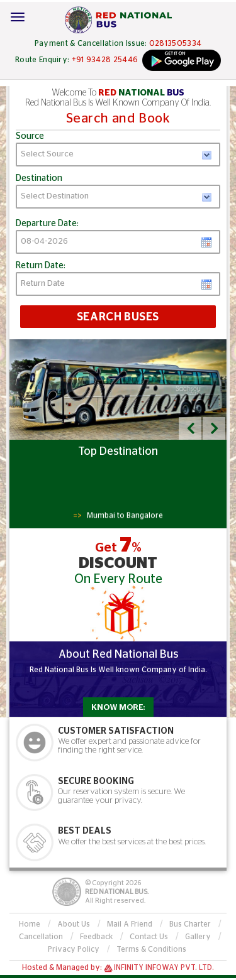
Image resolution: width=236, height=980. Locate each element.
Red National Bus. (117, 892)
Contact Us (149, 937)
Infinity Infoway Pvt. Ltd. (164, 967)
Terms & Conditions (151, 949)
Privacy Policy (74, 949)
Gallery (198, 937)
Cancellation (41, 937)
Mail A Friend (130, 924)
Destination (39, 178)
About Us (74, 924)
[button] (190, 428)
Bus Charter (190, 924)
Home (30, 924)
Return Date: (41, 266)
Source (30, 136)
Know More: (118, 708)
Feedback (96, 937)
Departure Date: (47, 224)
